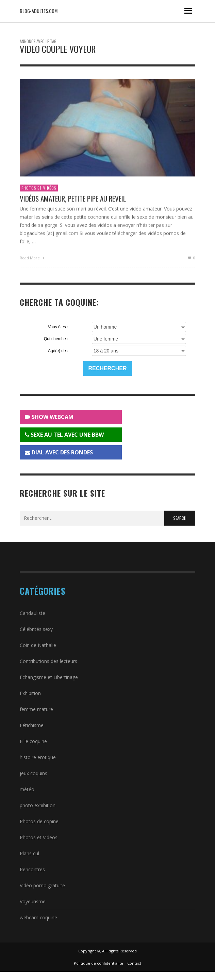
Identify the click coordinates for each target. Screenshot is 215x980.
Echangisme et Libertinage (49, 677)
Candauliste (32, 613)
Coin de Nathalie (38, 645)
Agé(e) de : (58, 351)
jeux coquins (34, 773)
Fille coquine (33, 741)
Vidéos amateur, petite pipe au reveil (73, 200)
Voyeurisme (33, 901)
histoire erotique (38, 757)
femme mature (36, 709)
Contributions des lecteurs (48, 661)
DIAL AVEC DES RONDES (59, 452)
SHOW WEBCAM (49, 417)
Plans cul (29, 853)
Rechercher (108, 368)
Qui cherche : (56, 339)
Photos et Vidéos (39, 189)
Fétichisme (32, 725)
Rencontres (32, 869)
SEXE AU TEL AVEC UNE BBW (64, 435)
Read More (33, 259)
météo (27, 789)
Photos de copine (39, 821)
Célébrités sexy (36, 629)
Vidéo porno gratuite (42, 885)
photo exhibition (38, 805)
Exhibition (30, 693)
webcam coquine (38, 917)
